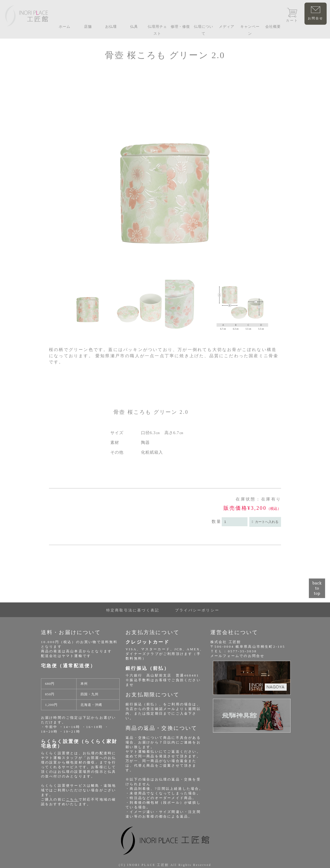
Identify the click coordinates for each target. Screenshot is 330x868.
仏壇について (204, 30)
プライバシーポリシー (197, 610)
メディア (227, 27)
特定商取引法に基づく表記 (133, 610)
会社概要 (273, 27)
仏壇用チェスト (157, 30)
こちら (72, 799)
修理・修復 (180, 27)
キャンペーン (250, 30)
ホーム (65, 27)
